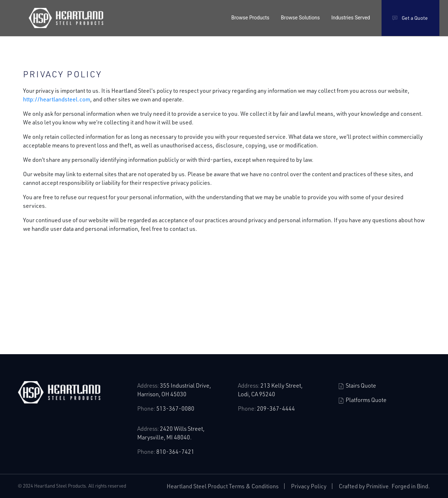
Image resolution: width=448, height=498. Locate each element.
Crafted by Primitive (364, 486)
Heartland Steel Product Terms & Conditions (223, 486)
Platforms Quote (362, 400)
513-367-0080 (175, 408)
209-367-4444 (276, 408)
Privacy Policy (309, 486)
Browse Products (250, 18)
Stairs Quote (357, 385)
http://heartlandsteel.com (57, 99)
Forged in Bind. (411, 486)
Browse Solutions (300, 18)
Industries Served (351, 18)
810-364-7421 (175, 451)
